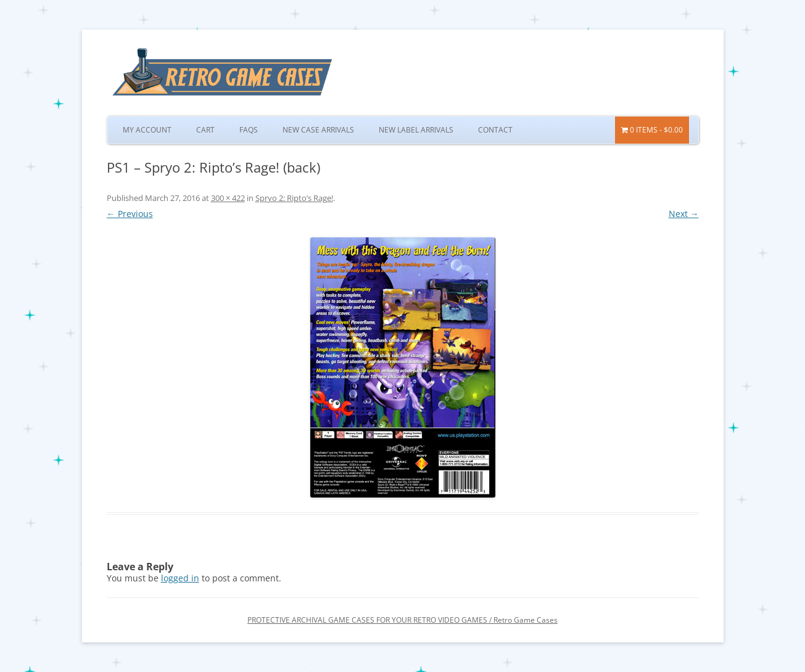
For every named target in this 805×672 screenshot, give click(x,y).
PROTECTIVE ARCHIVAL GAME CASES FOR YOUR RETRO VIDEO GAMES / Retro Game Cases (402, 620)
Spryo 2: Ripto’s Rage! (294, 198)
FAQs (249, 130)
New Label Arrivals (416, 130)
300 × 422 (228, 198)
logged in (180, 578)
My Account (147, 130)
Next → (684, 214)
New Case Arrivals (318, 130)
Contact (495, 130)
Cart (205, 130)
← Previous (130, 214)
